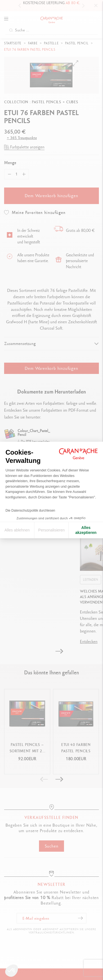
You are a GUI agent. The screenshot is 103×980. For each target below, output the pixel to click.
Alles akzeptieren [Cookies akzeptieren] (86, 530)
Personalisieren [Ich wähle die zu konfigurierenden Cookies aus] (51, 530)
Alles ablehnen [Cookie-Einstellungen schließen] (17, 530)
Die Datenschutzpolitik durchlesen (30, 511)
